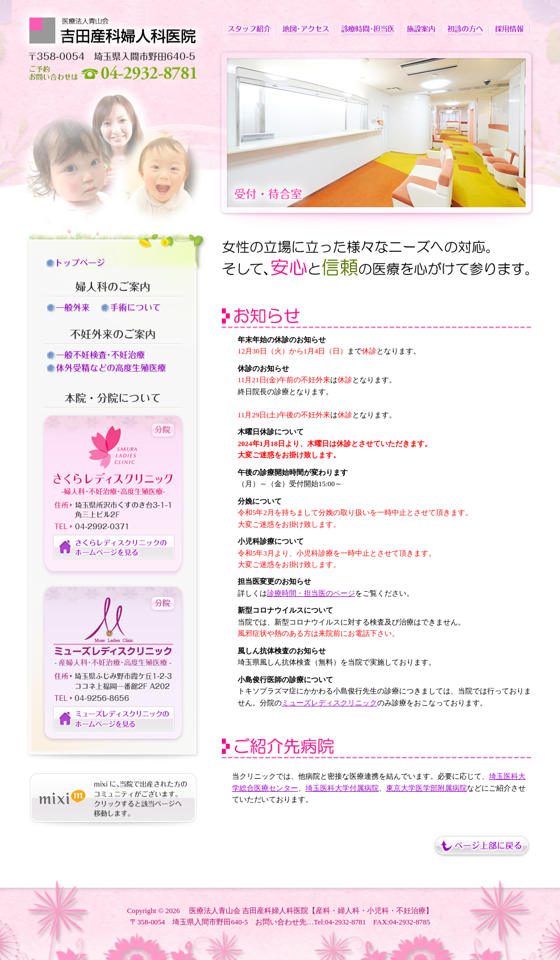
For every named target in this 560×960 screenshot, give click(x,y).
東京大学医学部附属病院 (426, 788)
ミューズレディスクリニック (329, 703)
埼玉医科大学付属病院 (342, 788)
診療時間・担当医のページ (311, 594)
